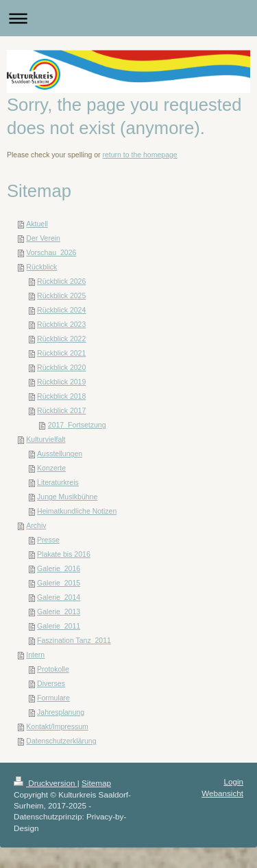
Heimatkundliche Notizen (77, 511)
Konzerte (51, 468)
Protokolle (53, 669)
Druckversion (46, 783)
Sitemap (96, 783)
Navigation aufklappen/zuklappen (128, 18)
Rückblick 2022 (61, 339)
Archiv (36, 525)
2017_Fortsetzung (77, 425)
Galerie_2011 (59, 626)
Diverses (51, 683)
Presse (48, 540)
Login (233, 781)
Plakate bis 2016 (64, 554)
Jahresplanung (61, 712)
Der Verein (43, 238)
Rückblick (41, 267)
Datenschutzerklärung (61, 741)
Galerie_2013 (59, 611)
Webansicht (222, 793)
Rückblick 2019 (61, 382)
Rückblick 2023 (61, 324)
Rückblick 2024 (61, 310)
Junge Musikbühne (67, 497)
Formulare (53, 698)
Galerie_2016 (59, 568)
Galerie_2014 (59, 597)
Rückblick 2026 (61, 281)
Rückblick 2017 (61, 410)
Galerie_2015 (59, 583)
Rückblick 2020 (61, 367)
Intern (35, 655)
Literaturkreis (58, 482)
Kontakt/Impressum (57, 726)
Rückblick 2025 (61, 295)
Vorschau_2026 (51, 252)
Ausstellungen (60, 453)
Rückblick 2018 (61, 396)
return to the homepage (140, 155)
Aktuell (37, 224)
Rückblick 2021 (61, 353)
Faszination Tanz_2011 (74, 640)
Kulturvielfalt (46, 439)
